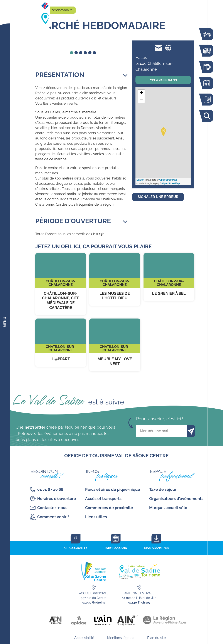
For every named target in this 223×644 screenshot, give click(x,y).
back (46, 43)
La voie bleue (207, 34)
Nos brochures (156, 548)
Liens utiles (96, 517)
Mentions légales (121, 638)
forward (120, 43)
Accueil (30, 10)
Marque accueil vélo (168, 508)
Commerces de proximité (109, 508)
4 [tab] (85, 53)
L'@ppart (61, 343)
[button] (81, 75)
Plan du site (156, 638)
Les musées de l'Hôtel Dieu (115, 279)
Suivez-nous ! (76, 548)
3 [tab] (81, 53)
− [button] (141, 100)
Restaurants (207, 67)
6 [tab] (94, 53)
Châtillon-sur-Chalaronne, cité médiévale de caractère (61, 284)
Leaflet (140, 180)
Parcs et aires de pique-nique (113, 489)
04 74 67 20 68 (50, 489)
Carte (207, 100)
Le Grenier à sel (169, 277)
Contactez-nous (52, 508)
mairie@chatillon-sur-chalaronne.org (158, 48)
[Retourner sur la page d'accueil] (5, 11)
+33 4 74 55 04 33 (163, 80)
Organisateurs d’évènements (176, 499)
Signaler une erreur (158, 197)
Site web (168, 48)
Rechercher (207, 116)
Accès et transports (103, 499)
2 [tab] (76, 53)
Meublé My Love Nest (115, 345)
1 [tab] (72, 53)
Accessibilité (84, 638)
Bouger (207, 51)
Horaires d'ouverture (57, 499)
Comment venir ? (53, 517)
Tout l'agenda (116, 548)
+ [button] (141, 93)
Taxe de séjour (163, 489)
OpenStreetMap (168, 180)
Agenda (207, 83)
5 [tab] (90, 53)
